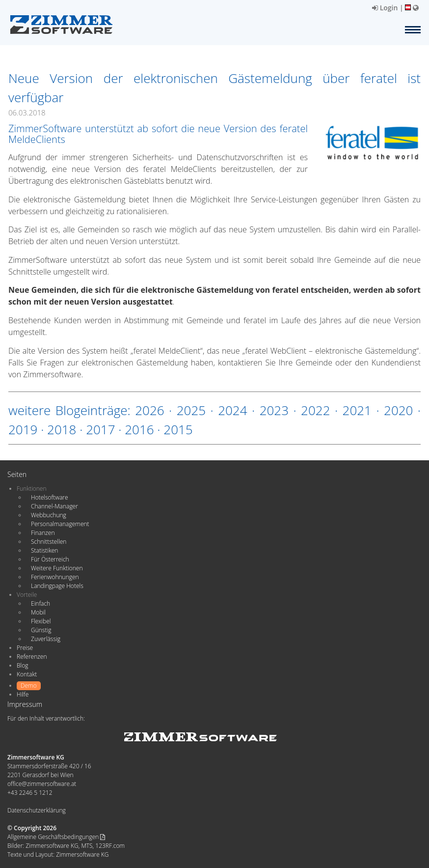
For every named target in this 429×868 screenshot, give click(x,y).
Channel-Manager (54, 506)
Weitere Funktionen (57, 568)
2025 (191, 410)
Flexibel (41, 621)
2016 (139, 429)
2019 (23, 429)
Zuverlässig (46, 639)
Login (385, 8)
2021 (357, 410)
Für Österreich (50, 559)
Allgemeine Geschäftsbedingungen (56, 837)
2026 (149, 410)
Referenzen (32, 657)
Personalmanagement (60, 524)
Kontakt (27, 674)
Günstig (41, 630)
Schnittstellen (49, 542)
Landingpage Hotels (57, 586)
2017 (100, 429)
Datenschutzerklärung (37, 810)
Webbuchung (49, 515)
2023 (274, 410)
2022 (315, 410)
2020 (398, 410)
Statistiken (44, 550)
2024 (232, 410)
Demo (29, 686)
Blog (23, 665)
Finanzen (43, 533)
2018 (62, 429)
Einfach (40, 603)
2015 (178, 429)
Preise (25, 648)
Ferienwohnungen (55, 577)
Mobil (38, 612)
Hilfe (23, 694)
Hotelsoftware (50, 497)
